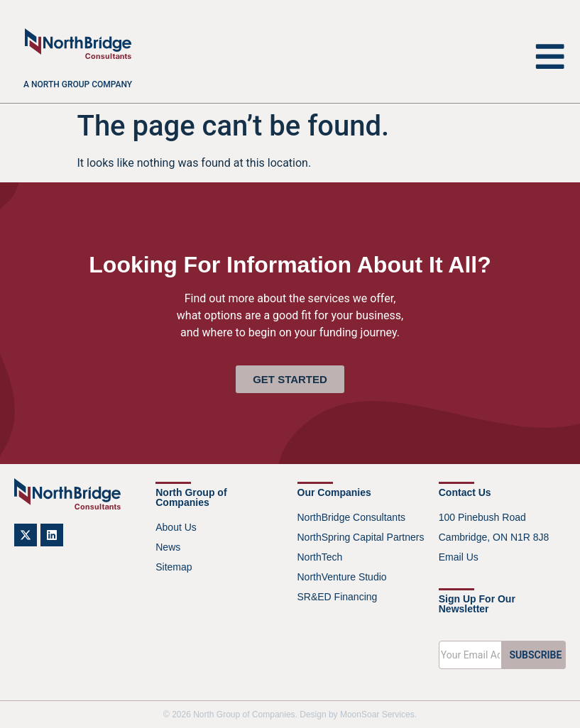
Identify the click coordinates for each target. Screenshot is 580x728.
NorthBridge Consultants (352, 517)
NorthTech (320, 557)
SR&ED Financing (338, 597)
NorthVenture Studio (342, 577)
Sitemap (174, 567)
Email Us (459, 557)
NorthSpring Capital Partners (361, 537)
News (168, 547)
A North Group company (78, 84)
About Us (176, 527)
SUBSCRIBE (535, 655)
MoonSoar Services (377, 715)
